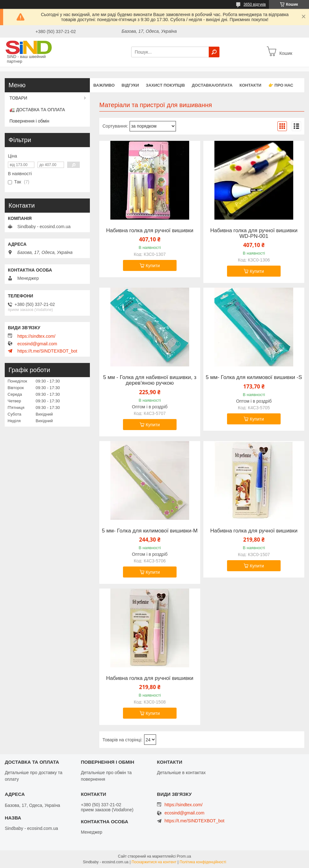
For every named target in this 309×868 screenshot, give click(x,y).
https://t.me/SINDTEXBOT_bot (47, 351)
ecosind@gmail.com (37, 344)
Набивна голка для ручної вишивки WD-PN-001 (254, 233)
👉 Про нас (281, 85)
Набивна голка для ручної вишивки (150, 231)
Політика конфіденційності (203, 862)
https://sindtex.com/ (36, 336)
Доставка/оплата (212, 85)
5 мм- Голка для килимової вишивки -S (254, 377)
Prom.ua (184, 856)
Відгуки (130, 85)
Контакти (250, 85)
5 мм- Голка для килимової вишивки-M (150, 531)
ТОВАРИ (18, 98)
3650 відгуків (255, 4)
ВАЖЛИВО (104, 85)
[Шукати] (214, 52)
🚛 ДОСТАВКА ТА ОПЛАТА (37, 110)
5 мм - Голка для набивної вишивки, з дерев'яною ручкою (150, 380)
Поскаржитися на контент (154, 862)
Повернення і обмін (29, 121)
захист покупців (166, 85)
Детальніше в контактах (181, 773)
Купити (153, 266)
